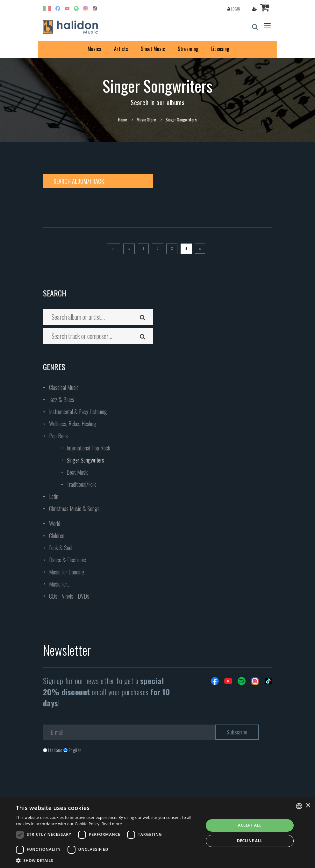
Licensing (220, 49)
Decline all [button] (250, 841)
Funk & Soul (61, 548)
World (55, 523)
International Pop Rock (88, 448)
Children (57, 536)
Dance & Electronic (68, 560)
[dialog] (157, 833)
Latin (54, 496)
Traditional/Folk (81, 484)
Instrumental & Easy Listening (78, 412)
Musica (94, 49)
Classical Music (64, 387)
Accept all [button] (250, 825)
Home (123, 120)
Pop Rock (58, 436)
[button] (107, 860)
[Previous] (129, 249)
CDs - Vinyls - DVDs (69, 596)
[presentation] (91, 779)
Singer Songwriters (85, 460)
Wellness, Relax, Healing (73, 424)
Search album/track (79, 181)
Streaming (188, 49)
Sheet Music (153, 49)
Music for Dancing (67, 572)
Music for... (59, 584)
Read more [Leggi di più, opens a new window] (112, 824)
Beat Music (78, 472)
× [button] (308, 806)
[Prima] (113, 249)
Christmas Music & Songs (74, 508)
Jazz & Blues (62, 399)
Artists (121, 49)
